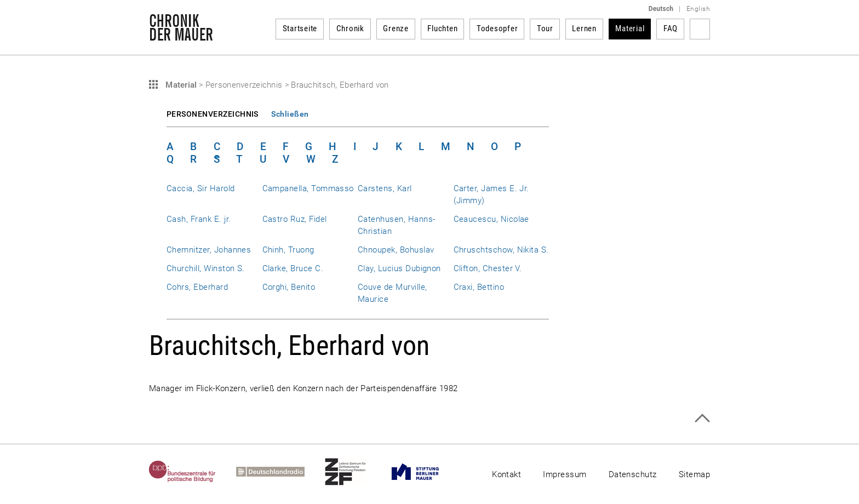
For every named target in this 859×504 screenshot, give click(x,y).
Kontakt (506, 474)
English (698, 9)
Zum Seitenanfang (702, 418)
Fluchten (442, 28)
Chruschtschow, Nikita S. (501, 250)
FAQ (671, 28)
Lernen (584, 28)
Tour (545, 28)
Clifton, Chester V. (488, 268)
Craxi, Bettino (479, 287)
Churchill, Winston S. (206, 268)
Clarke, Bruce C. (293, 268)
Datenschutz (633, 474)
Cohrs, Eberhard (197, 287)
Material (630, 28)
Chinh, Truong (288, 250)
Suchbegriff (700, 29)
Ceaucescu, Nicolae (491, 219)
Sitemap (694, 474)
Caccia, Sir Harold (201, 188)
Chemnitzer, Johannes (209, 250)
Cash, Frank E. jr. (199, 219)
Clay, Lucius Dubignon (399, 268)
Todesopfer (497, 28)
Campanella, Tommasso (308, 188)
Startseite (300, 28)
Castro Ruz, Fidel (295, 219)
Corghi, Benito (289, 287)
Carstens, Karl (385, 188)
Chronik (350, 28)
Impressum (565, 474)
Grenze (396, 28)
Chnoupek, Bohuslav (396, 250)
